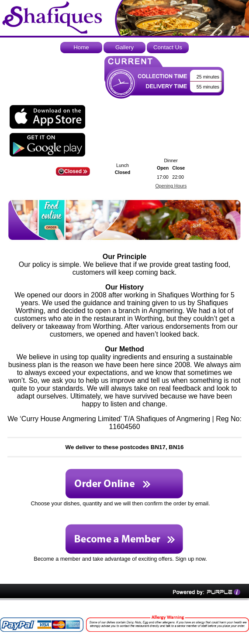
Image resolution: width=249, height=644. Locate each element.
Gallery (125, 47)
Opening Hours (171, 186)
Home (81, 47)
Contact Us (168, 47)
